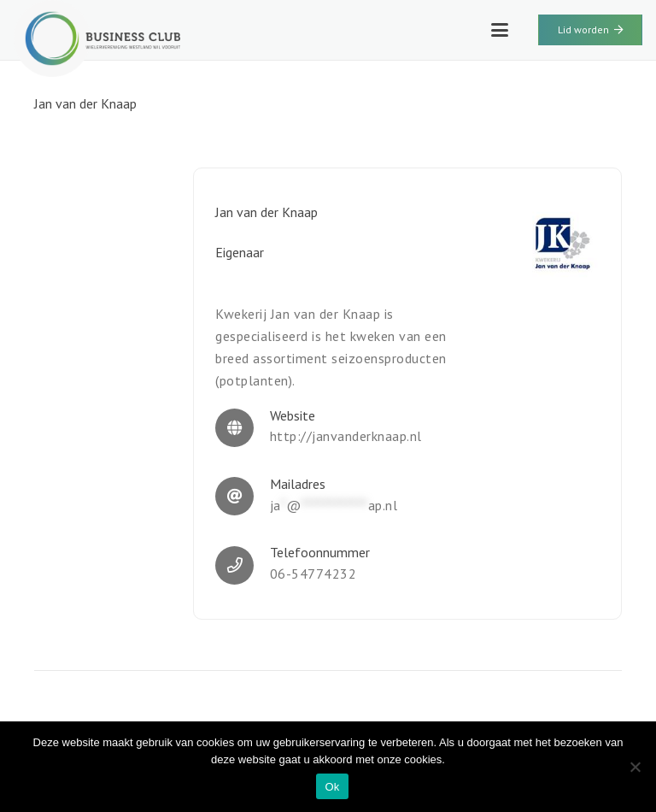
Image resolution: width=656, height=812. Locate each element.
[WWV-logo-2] (97, 38)
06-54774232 (313, 574)
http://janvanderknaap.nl (346, 436)
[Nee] (635, 767)
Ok (332, 787)
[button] (500, 30)
